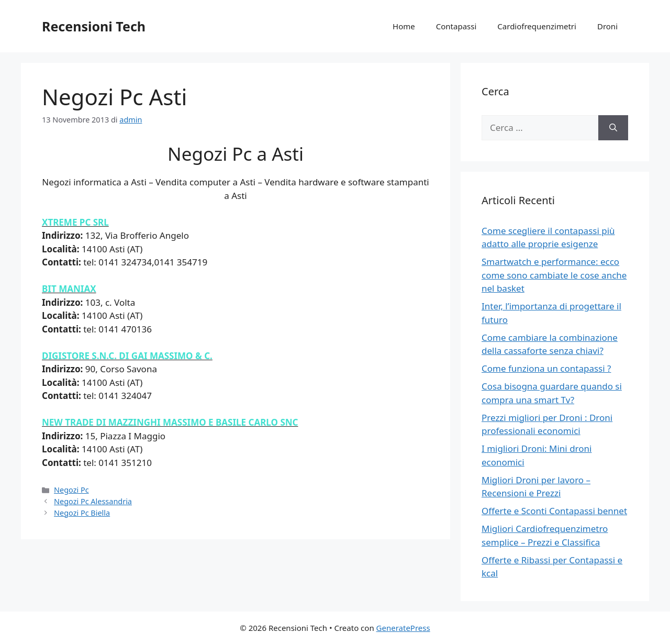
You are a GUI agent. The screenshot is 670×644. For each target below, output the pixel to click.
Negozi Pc (71, 490)
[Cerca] (613, 128)
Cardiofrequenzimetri (537, 26)
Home (404, 26)
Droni (607, 26)
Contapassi (456, 26)
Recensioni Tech (94, 26)
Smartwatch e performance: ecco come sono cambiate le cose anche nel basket (554, 275)
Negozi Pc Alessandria (93, 501)
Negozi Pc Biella (82, 513)
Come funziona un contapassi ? (546, 368)
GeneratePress (403, 628)
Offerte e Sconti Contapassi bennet (554, 511)
